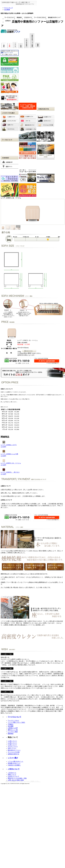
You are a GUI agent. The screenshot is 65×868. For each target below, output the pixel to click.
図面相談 (11, 734)
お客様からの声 (13, 728)
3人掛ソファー (12, 745)
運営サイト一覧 (13, 730)
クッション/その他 (14, 752)
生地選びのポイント (14, 763)
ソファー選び (13, 758)
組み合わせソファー (14, 750)
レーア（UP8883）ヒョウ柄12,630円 (9, 454)
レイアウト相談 (13, 732)
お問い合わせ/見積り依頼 (16, 780)
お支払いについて (13, 776)
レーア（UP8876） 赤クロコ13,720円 (10, 472)
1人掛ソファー (12, 741)
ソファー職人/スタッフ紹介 (16, 722)
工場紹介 (11, 724)
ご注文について (14, 769)
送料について (12, 775)
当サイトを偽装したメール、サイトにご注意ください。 (23, 781)
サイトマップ (8, 8)
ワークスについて (15, 717)
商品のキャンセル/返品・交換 (17, 778)
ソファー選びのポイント (16, 761)
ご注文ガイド (12, 773)
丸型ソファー (12, 748)
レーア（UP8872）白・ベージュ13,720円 (11, 463)
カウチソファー (13, 747)
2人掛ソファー (12, 743)
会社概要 (7, 10)
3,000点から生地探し (14, 765)
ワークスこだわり (13, 721)
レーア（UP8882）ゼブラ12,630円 (9, 445)
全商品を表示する (13, 754)
